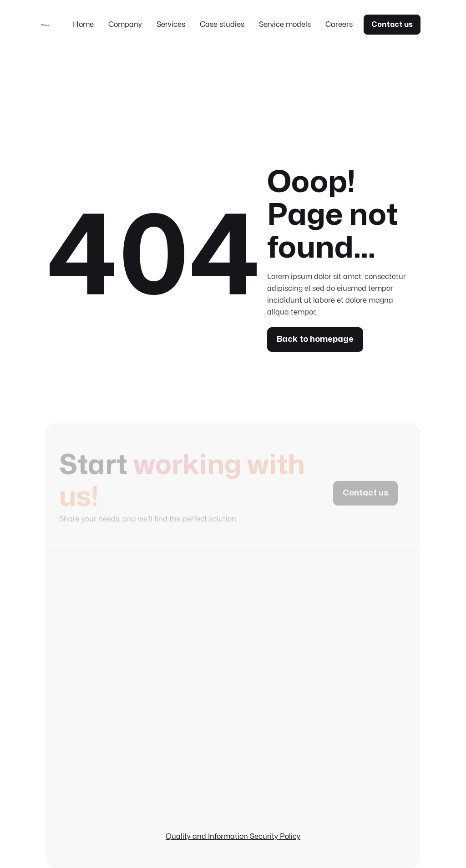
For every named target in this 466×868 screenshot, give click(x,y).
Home (83, 25)
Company (125, 25)
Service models (285, 25)
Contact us (392, 25)
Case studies (222, 25)
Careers (339, 25)
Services (171, 25)
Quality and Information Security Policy (233, 837)
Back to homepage (315, 339)
